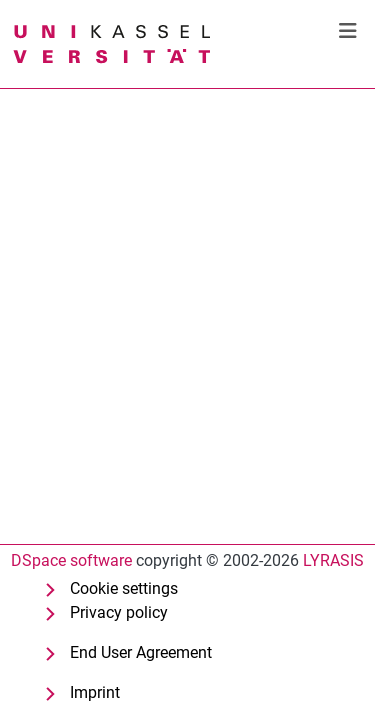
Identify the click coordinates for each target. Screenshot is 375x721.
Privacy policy (119, 612)
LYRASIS (333, 560)
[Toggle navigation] (348, 31)
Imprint (95, 692)
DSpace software (71, 560)
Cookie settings (124, 588)
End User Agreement (141, 652)
